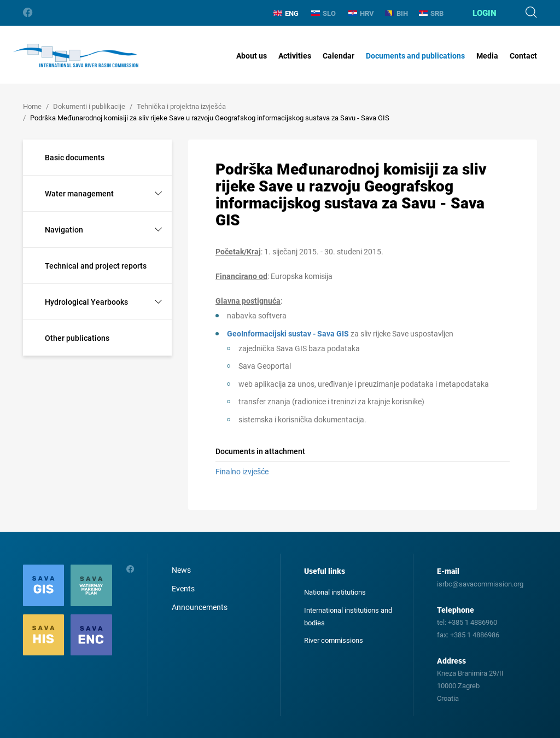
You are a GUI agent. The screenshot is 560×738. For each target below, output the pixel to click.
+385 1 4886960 (472, 622)
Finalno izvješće (242, 472)
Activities (295, 56)
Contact (523, 56)
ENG (286, 13)
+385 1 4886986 (475, 635)
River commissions (334, 640)
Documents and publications (415, 56)
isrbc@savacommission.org (480, 584)
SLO (323, 13)
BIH (396, 13)
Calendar (339, 56)
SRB (431, 13)
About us (252, 56)
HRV (361, 13)
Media (487, 56)
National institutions (335, 592)
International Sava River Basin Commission (76, 56)
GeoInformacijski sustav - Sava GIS (288, 334)
